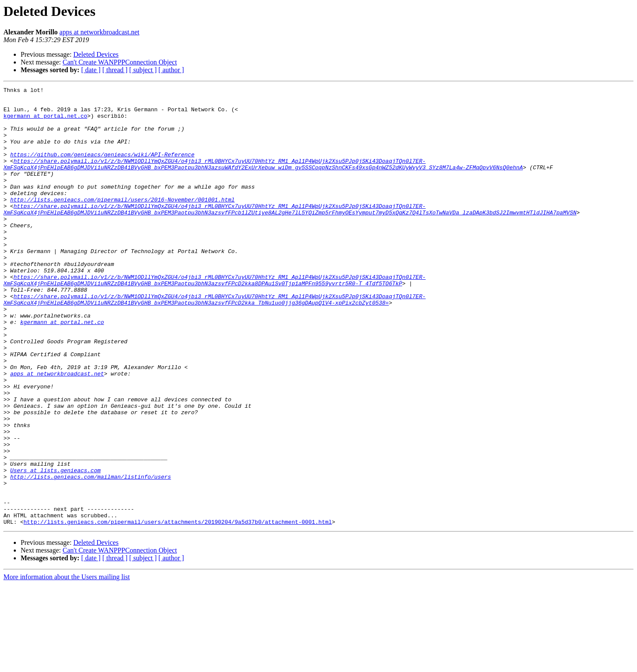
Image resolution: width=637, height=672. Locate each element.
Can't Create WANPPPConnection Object (120, 62)
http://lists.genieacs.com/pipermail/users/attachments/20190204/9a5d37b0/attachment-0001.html (178, 609)
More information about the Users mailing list (67, 664)
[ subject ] (143, 70)
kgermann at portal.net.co (45, 122)
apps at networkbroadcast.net (99, 32)
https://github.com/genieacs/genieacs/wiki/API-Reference (102, 168)
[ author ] (171, 70)
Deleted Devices (96, 54)
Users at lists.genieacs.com (56, 547)
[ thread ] (115, 70)
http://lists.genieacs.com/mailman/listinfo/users (91, 555)
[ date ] (91, 70)
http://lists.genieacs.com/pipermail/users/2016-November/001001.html (123, 223)
